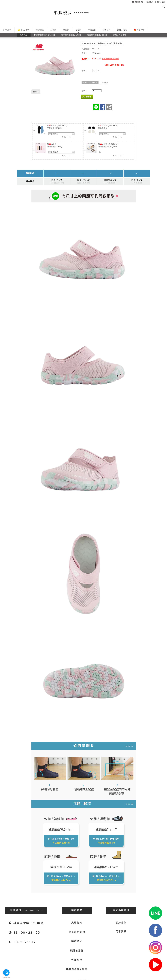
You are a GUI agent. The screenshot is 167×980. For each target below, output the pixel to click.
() (137, 2)
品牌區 (53, 30)
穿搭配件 (106, 30)
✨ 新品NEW (24, 30)
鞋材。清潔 (122, 30)
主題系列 (92, 30)
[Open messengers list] (6, 973)
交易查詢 (150, 2)
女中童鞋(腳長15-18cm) (71, 35)
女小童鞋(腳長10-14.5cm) (44, 35)
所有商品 (7, 30)
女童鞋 (78, 30)
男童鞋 (66, 30)
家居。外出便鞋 (120, 35)
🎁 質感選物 (139, 30)
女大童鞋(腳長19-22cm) (97, 35)
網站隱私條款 (83, 978)
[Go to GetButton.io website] (6, 977)
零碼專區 (40, 30)
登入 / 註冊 (161, 2)
